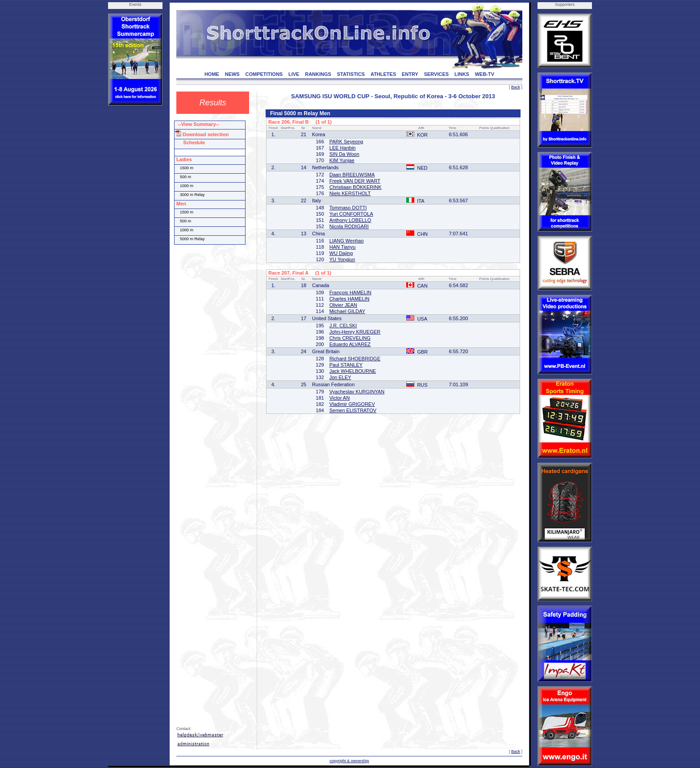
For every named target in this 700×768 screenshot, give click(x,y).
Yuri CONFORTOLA (351, 214)
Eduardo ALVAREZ (350, 344)
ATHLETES (383, 74)
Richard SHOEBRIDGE (355, 359)
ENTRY (410, 74)
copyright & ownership (349, 761)
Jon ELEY (340, 377)
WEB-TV (485, 74)
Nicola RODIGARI (349, 226)
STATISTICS (351, 74)
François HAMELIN (350, 292)
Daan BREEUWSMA (352, 175)
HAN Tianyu (343, 247)
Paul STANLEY (346, 365)
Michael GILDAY (348, 311)
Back (516, 87)
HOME (212, 74)
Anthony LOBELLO (350, 220)
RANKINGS (318, 74)
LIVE (294, 74)
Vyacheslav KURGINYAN (357, 392)
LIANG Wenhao (347, 241)
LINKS (462, 74)
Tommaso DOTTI (348, 208)
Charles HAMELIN (350, 299)
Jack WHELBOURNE (353, 371)
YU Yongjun (342, 259)
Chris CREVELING (350, 338)
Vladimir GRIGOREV (352, 404)
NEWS (232, 74)
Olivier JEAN (343, 305)
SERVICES (436, 74)
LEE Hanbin (343, 148)
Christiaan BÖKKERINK (356, 187)
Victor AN (340, 398)
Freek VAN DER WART (355, 181)
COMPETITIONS (264, 74)
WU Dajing (341, 253)
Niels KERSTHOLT (350, 193)
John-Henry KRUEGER (355, 332)
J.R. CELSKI (343, 326)
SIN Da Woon (344, 154)
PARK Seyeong (346, 142)
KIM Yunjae (342, 160)
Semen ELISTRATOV (353, 410)
